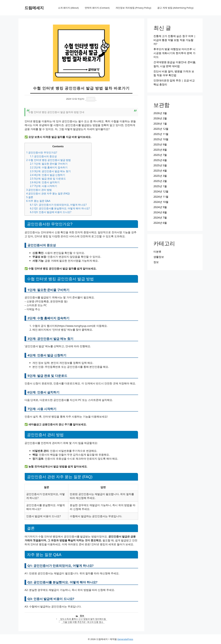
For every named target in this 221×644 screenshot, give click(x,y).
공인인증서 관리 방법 (39, 190)
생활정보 (159, 257)
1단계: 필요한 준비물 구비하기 (49, 164)
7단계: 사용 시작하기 (44, 186)
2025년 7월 (160, 155)
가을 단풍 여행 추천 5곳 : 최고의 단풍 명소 (83, 622)
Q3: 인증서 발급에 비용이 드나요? (51, 212)
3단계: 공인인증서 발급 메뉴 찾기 (50, 171)
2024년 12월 (161, 191)
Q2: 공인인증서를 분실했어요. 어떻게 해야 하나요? (60, 208)
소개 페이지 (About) (68, 8)
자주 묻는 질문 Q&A (38, 201)
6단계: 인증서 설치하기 (45, 182)
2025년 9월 (160, 144)
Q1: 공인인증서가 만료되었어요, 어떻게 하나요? (58, 205)
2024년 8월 (160, 212)
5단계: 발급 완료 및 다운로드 (48, 179)
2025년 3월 (160, 176)
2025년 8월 (160, 150)
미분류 (157, 252)
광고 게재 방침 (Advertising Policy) (175, 8)
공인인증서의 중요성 (43, 156)
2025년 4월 (160, 171)
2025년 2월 (160, 181)
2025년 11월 (161, 134)
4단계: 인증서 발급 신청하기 (47, 175)
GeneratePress (125, 639)
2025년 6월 (160, 160)
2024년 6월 (160, 223)
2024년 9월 (160, 207)
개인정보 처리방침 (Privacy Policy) (133, 8)
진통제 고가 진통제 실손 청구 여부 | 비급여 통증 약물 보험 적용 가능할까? (174, 40)
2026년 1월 (160, 124)
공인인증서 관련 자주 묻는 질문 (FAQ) (48, 193)
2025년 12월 (161, 129)
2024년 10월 (161, 202)
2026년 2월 (160, 118)
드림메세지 (34, 8)
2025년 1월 (160, 186)
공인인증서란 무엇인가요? (42, 152)
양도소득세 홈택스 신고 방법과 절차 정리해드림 (83, 619)
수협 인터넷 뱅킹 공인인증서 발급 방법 (48, 160)
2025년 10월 (161, 139)
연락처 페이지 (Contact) (97, 8)
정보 (82, 616)
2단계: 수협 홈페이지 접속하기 (49, 167)
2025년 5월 (160, 165)
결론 (30, 197)
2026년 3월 (160, 113)
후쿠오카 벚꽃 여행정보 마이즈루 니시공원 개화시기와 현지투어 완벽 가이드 (174, 53)
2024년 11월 (161, 197)
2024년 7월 (160, 218)
